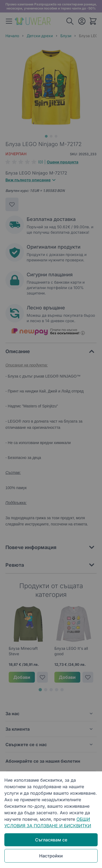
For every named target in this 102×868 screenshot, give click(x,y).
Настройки (51, 856)
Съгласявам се (51, 840)
